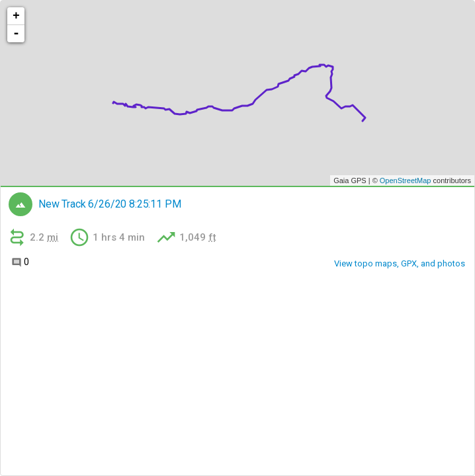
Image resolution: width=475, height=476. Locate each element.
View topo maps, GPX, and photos (400, 263)
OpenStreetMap (406, 180)
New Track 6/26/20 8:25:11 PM (110, 204)
